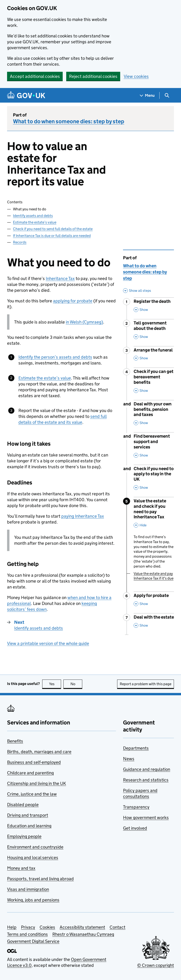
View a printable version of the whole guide (48, 643)
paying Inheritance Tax (83, 516)
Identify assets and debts (33, 216)
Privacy (28, 927)
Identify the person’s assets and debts (55, 357)
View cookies (136, 76)
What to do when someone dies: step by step (69, 121)
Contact (117, 927)
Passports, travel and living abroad (40, 879)
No (76, 684)
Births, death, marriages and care (39, 752)
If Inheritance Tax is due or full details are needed (52, 236)
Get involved (135, 828)
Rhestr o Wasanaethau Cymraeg (83, 934)
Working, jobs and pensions (33, 900)
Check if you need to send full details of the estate (53, 229)
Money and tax (21, 868)
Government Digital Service (33, 941)
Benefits (15, 741)
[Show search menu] (167, 95)
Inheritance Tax (60, 278)
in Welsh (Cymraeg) (84, 322)
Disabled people (23, 805)
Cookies (47, 927)
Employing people (24, 836)
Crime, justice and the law (32, 794)
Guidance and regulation (147, 769)
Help (12, 927)
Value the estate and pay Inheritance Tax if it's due (154, 576)
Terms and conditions (27, 934)
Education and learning (29, 826)
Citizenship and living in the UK (37, 783)
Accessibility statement (82, 927)
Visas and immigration (28, 889)
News (129, 759)
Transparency (136, 807)
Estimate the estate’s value (35, 222)
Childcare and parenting (30, 773)
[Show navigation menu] (147, 95)
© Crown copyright (156, 965)
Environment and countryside (35, 847)
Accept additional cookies (35, 76)
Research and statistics (146, 780)
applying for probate (73, 301)
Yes (55, 684)
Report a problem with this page (146, 684)
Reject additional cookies (93, 76)
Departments (136, 748)
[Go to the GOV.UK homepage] (26, 95)
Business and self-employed (34, 762)
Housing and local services (33, 858)
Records (20, 242)
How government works (146, 818)
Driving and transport (28, 815)
